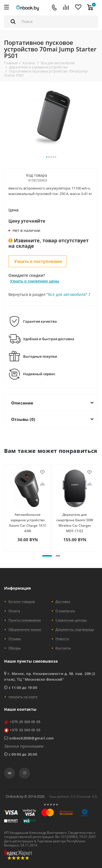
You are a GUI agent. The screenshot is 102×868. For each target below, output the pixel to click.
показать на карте (23, 697)
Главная (11, 63)
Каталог (29, 63)
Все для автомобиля (58, 63)
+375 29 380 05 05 (25, 722)
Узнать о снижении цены (35, 281)
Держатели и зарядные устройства (38, 67)
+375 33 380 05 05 (25, 730)
